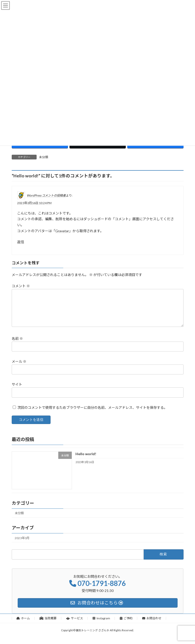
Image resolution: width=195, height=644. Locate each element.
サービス (75, 624)
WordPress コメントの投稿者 (46, 195)
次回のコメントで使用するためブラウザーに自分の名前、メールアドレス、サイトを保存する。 (92, 413)
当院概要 (48, 624)
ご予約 (126, 624)
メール (19, 367)
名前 (17, 344)
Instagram (101, 624)
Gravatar (62, 231)
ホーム (23, 624)
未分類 (44, 157)
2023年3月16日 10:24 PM (34, 203)
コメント (21, 286)
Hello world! (86, 460)
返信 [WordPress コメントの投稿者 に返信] (21, 242)
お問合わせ (152, 624)
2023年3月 (22, 544)
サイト (17, 390)
